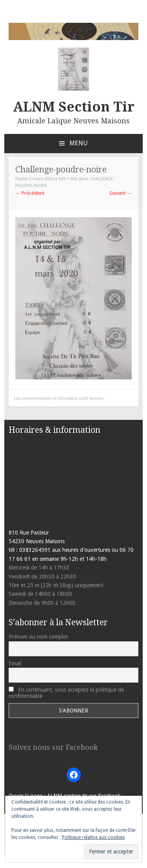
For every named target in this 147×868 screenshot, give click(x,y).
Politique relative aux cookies (93, 837)
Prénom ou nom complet (38, 637)
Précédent (30, 193)
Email (15, 663)
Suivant (121, 193)
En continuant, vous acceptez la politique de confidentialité (66, 693)
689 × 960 (68, 179)
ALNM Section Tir (74, 107)
